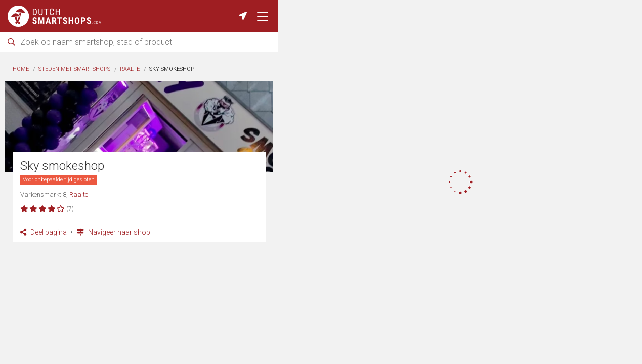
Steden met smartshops (74, 69)
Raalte (130, 69)
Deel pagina (44, 232)
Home (21, 69)
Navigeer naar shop (114, 232)
